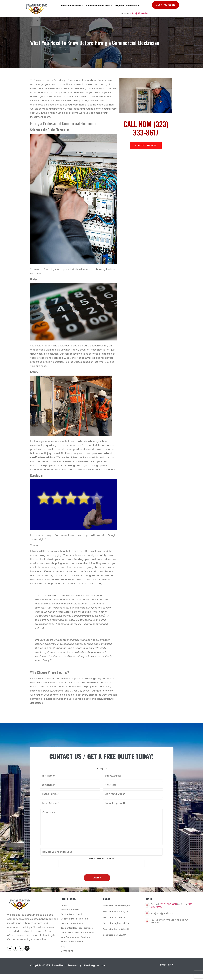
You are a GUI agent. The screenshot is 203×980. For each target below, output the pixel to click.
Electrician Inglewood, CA (116, 923)
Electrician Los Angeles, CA (117, 906)
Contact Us (133, 6)
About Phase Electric (72, 942)
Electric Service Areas (99, 6)
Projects (119, 6)
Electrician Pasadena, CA (116, 912)
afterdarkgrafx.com (94, 965)
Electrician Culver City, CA (116, 929)
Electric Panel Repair (72, 914)
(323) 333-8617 (139, 13)
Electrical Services (73, 6)
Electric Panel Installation (74, 919)
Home (64, 905)
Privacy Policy (166, 965)
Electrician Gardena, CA (115, 917)
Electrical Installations (73, 923)
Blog (63, 946)
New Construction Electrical (76, 937)
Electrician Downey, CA (114, 935)
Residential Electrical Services (77, 928)
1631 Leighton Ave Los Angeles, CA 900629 (170, 921)
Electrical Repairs (70, 910)
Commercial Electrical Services (77, 933)
